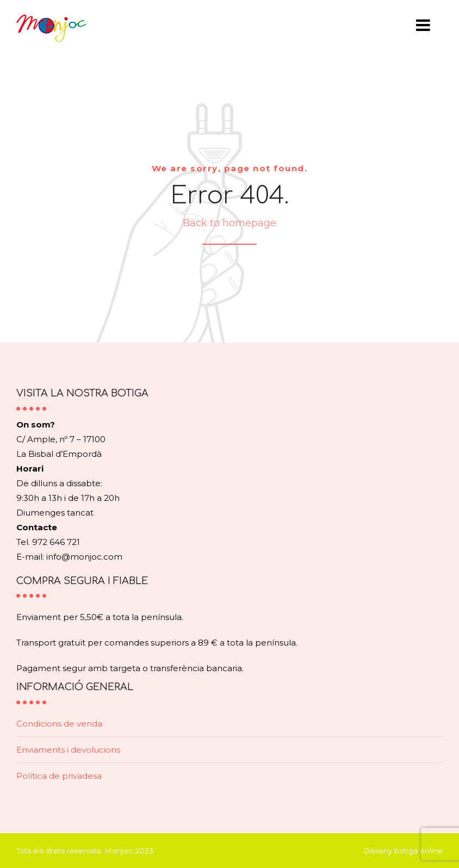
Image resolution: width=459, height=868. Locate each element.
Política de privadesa (59, 776)
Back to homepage (230, 223)
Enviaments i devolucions (68, 750)
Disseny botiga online (403, 851)
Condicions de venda (59, 724)
